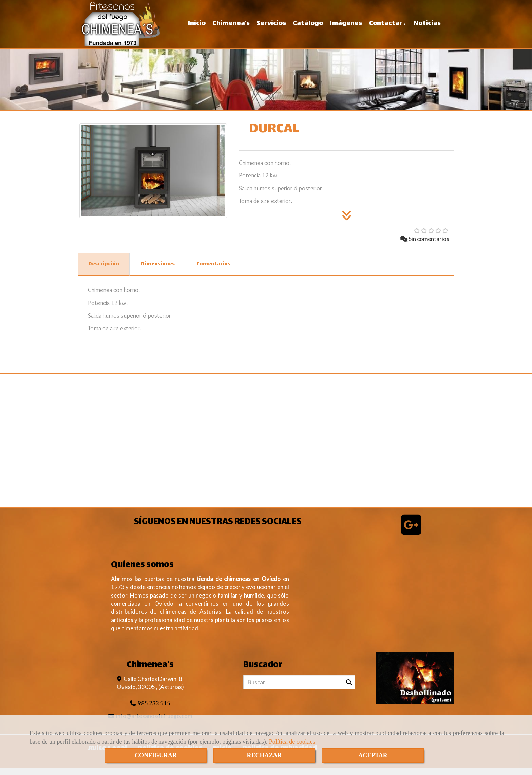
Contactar (388, 27)
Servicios (271, 27)
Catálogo (308, 27)
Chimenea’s (231, 27)
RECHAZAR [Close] (264, 755)
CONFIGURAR (156, 755)
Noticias (427, 27)
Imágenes (346, 27)
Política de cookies (292, 742)
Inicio (197, 27)
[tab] (104, 271)
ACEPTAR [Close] (373, 755)
